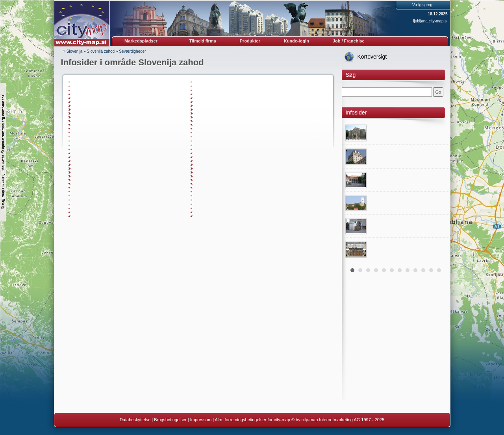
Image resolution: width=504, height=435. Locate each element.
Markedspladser (141, 41)
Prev (352, 191)
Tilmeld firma (203, 41)
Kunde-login (296, 41)
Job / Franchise (349, 41)
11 (431, 270)
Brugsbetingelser (170, 420)
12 (439, 270)
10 (423, 270)
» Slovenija (73, 51)
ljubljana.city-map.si (430, 21)
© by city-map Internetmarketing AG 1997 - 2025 (338, 420)
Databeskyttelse (135, 420)
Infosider (356, 112)
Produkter (250, 41)
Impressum (201, 420)
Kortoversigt (372, 57)
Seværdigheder (132, 51)
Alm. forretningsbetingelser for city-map (252, 420)
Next (440, 191)
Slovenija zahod (101, 51)
